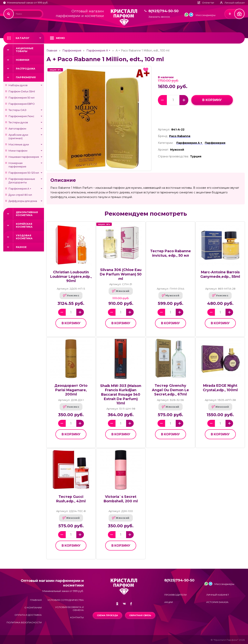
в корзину (212, 100)
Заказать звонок (159, 17)
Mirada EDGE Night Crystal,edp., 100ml (220, 388)
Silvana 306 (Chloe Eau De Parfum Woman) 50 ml (121, 274)
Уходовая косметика (24, 237)
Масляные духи (19, 144)
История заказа (217, 602)
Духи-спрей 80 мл (20, 195)
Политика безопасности (24, 622)
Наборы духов (18, 85)
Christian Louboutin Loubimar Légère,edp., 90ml (71, 276)
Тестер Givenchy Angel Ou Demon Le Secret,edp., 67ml (170, 390)
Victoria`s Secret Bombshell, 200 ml (121, 499)
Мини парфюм (18, 151)
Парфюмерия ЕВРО (22, 104)
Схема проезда (107, 615)
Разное (21, 247)
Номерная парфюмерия (17, 165)
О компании (33, 608)
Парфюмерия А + (20, 189)
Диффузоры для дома (23, 201)
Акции (169, 602)
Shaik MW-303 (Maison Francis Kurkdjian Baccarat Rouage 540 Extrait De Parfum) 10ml (121, 394)
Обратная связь (140, 615)
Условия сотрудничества (66, 600)
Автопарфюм (17, 129)
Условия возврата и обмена (69, 609)
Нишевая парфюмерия (24, 157)
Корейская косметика (24, 225)
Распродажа (26, 69)
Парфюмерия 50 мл (22, 98)
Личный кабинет (218, 595)
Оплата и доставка (28, 615)
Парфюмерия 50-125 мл (24, 173)
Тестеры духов (18, 122)
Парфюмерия (26, 77)
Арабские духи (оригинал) (18, 136)
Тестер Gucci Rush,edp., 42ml (71, 499)
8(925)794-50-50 (164, 11)
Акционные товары (25, 50)
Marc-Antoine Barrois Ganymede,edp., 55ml (220, 274)
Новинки (23, 60)
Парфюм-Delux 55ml (22, 91)
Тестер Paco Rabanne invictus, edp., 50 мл (170, 253)
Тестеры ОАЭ (17, 110)
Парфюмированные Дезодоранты (22, 181)
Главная (52, 51)
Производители (175, 595)
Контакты (77, 617)
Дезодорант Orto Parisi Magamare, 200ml (71, 390)
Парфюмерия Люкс (21, 116)
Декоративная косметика (27, 214)
